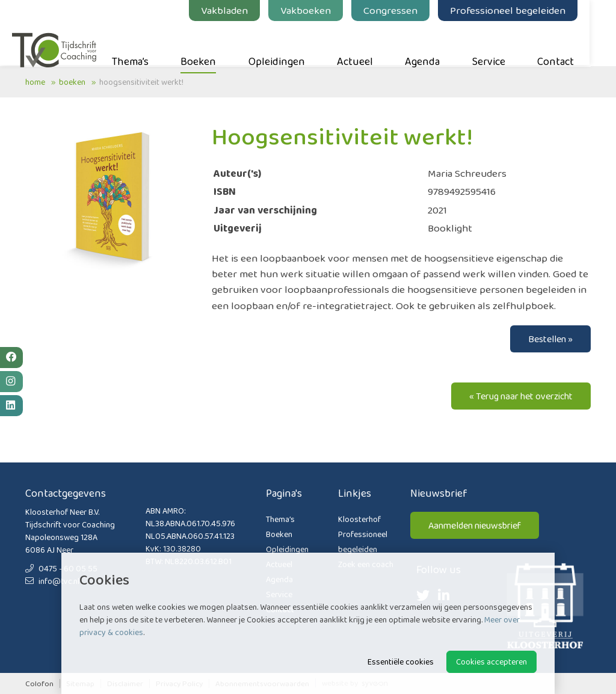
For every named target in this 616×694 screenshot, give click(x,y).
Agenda (436, 43)
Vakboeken (319, 10)
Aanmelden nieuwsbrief (475, 525)
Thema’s (143, 43)
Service (502, 43)
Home (35, 82)
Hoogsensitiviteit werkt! (141, 82)
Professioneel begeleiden (521, 10)
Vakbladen (238, 10)
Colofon (39, 683)
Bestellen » (550, 339)
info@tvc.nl (52, 581)
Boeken (211, 43)
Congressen (404, 10)
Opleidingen (290, 43)
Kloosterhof (359, 519)
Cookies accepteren (491, 662)
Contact (569, 43)
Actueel (368, 43)
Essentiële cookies (401, 662)
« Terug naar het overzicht (521, 396)
